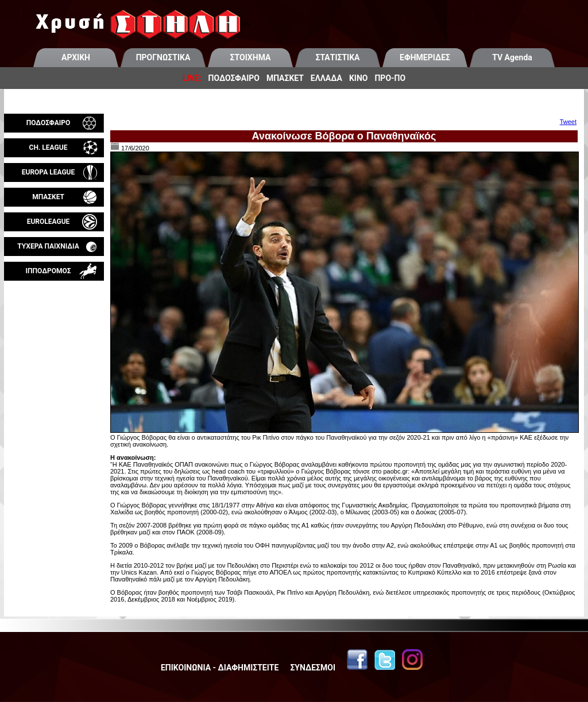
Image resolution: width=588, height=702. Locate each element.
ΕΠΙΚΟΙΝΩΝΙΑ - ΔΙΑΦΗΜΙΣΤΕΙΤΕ (220, 668)
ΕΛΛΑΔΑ (326, 78)
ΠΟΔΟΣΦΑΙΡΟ (234, 78)
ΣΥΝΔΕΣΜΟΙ (313, 668)
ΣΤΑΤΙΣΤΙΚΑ (337, 57)
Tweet (568, 122)
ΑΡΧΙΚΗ (76, 57)
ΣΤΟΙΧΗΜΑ (251, 57)
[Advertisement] (54, 416)
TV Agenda (512, 57)
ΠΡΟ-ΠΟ (390, 78)
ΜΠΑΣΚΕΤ (285, 78)
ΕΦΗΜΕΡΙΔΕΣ (425, 57)
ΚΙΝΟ (359, 78)
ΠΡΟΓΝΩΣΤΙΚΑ (163, 57)
